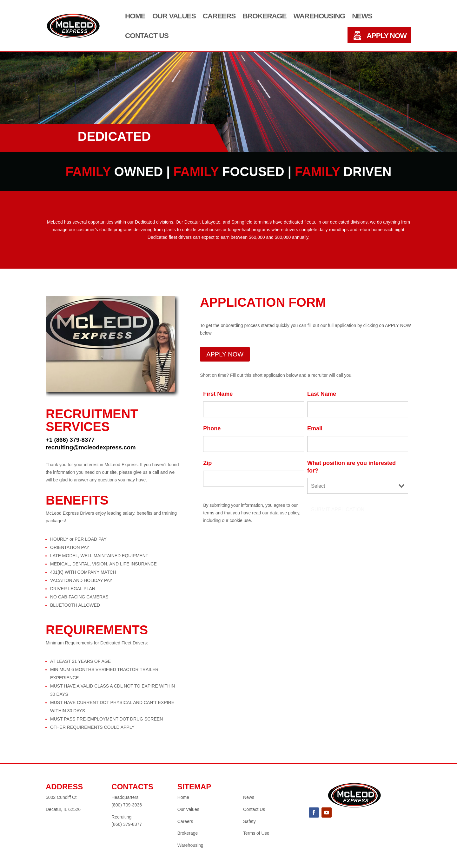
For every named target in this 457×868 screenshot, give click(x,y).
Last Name (322, 394)
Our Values (174, 16)
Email (315, 428)
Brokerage (264, 16)
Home (135, 16)
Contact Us (147, 36)
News (362, 16)
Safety (249, 821)
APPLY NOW (387, 36)
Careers (219, 16)
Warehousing (319, 16)
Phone (212, 428)
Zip (207, 463)
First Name (218, 394)
